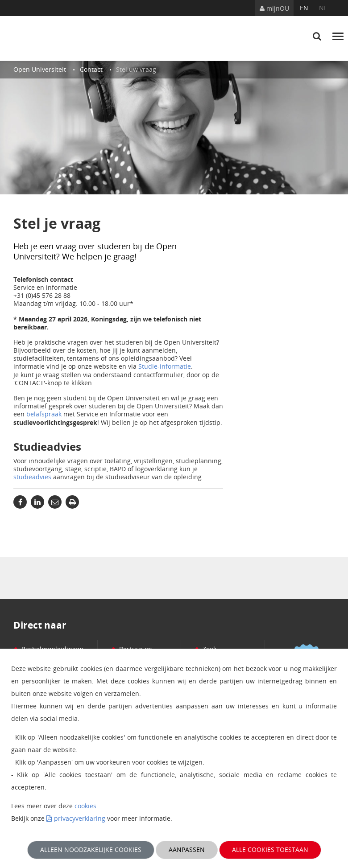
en (304, 8)
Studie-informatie (165, 366)
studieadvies (32, 477)
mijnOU (274, 8)
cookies (85, 806)
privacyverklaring (80, 818)
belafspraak (44, 414)
